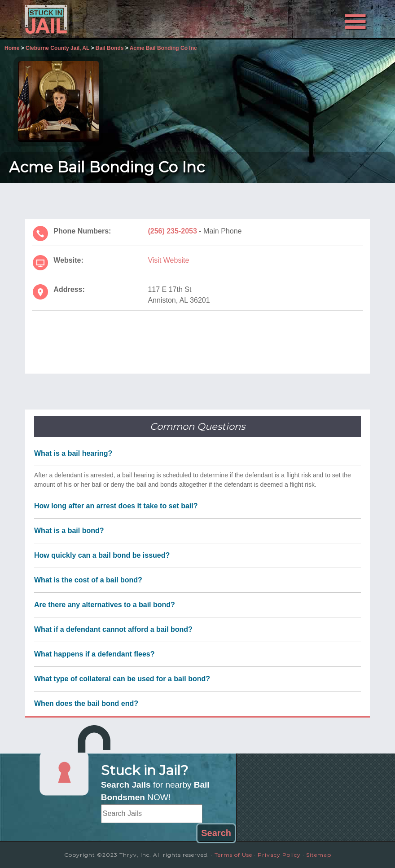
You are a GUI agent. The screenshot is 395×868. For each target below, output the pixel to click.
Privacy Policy (279, 855)
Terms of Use (233, 855)
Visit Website (168, 260)
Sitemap (319, 855)
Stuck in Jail (77, 19)
